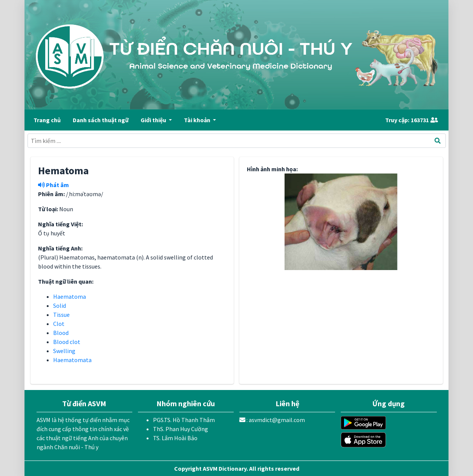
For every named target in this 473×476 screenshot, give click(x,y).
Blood (61, 333)
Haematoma (70, 296)
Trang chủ (47, 120)
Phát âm (54, 185)
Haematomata (72, 360)
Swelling (64, 351)
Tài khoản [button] (198, 120)
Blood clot (67, 342)
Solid (60, 306)
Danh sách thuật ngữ (101, 120)
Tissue (61, 315)
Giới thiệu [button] (154, 120)
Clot (59, 324)
